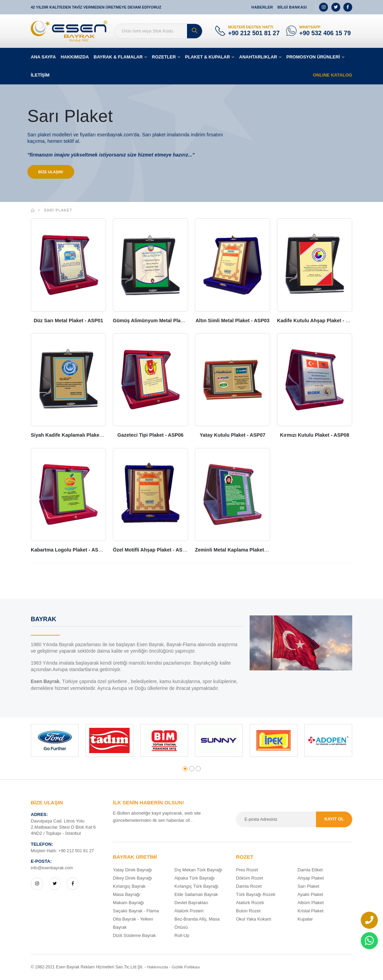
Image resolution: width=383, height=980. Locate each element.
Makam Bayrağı (128, 903)
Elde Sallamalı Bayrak (196, 895)
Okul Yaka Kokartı (254, 919)
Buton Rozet (248, 911)
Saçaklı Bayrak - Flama (136, 911)
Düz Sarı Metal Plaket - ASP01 (68, 321)
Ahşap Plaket (311, 878)
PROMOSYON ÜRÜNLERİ (313, 57)
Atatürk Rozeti (250, 903)
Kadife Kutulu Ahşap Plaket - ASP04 (321, 321)
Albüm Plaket (311, 903)
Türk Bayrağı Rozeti (256, 895)
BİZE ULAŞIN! (52, 172)
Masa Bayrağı (127, 895)
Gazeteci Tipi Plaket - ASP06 (150, 435)
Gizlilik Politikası (188, 967)
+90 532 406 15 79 (325, 33)
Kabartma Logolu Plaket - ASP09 (71, 550)
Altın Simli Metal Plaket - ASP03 (234, 321)
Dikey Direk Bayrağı (133, 878)
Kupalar (305, 919)
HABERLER (262, 7)
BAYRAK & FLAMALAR (118, 57)
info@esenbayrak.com (53, 868)
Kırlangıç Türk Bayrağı (196, 887)
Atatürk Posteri (189, 911)
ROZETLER (164, 57)
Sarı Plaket (58, 211)
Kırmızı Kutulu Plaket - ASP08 (315, 435)
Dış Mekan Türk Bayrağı (198, 870)
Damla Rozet (249, 887)
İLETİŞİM (40, 75)
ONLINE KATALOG (333, 75)
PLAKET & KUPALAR (207, 57)
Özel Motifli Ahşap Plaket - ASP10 (154, 550)
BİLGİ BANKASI (292, 7)
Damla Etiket (310, 870)
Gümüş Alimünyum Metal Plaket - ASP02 (163, 321)
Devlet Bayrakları (191, 903)
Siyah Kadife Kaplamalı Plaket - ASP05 (78, 435)
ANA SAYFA (43, 57)
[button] (185, 769)
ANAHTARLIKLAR (258, 57)
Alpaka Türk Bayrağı (195, 878)
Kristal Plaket (311, 911)
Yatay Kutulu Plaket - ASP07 (233, 435)
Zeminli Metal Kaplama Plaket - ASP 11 (242, 550)
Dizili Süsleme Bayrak (134, 936)
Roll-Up (182, 936)
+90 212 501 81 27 (254, 33)
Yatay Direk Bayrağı (133, 870)
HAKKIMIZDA (75, 57)
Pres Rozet (247, 870)
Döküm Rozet (249, 878)
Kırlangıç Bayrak (129, 887)
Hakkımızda (158, 967)
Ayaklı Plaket (310, 895)
